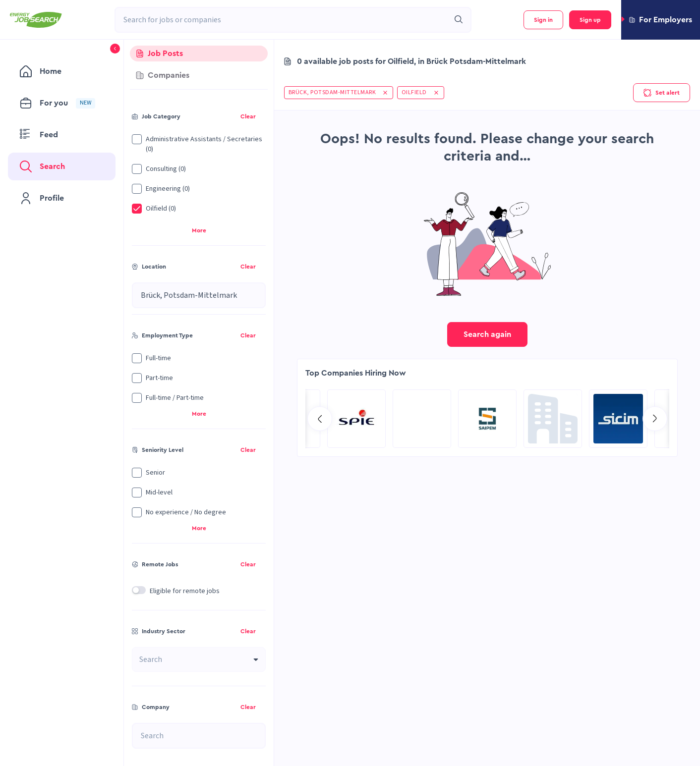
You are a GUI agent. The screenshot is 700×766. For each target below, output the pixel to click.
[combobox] (282, 20)
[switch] (139, 590)
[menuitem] (62, 71)
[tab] (199, 54)
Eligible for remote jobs (185, 591)
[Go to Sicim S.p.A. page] (356, 419)
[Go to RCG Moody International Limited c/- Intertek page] (422, 419)
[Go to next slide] (655, 419)
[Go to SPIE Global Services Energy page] (618, 419)
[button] (661, 20)
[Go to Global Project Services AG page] (487, 419)
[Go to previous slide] (320, 419)
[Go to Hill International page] (553, 419)
